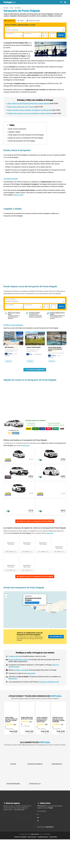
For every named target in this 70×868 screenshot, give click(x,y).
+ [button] (6, 598)
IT (39, 818)
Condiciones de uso (43, 841)
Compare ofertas (14, 661)
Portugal (9, 2)
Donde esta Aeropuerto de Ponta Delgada (22, 141)
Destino (7, 28)
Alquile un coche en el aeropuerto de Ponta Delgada (36, 526)
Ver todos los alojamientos (36, 370)
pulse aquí (26, 446)
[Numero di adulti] (45, 36)
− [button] (6, 601)
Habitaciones (52, 33)
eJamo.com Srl (35, 839)
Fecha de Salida (28, 33)
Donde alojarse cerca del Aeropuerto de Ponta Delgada (26, 135)
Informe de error (32, 841)
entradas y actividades (21, 675)
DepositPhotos (50, 832)
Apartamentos (57, 761)
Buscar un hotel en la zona (32, 607)
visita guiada (31, 678)
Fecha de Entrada (10, 33)
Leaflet (50, 632)
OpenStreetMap (57, 632)
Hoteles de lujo (35, 780)
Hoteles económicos (35, 761)
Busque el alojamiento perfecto (19, 664)
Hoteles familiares (13, 780)
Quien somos (45, 808)
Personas (45, 33)
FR (39, 824)
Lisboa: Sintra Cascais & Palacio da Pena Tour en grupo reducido (28, 104)
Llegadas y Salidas (14, 132)
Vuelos (22, 21)
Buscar (61, 35)
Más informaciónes (20, 814)
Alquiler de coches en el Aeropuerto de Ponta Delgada (26, 138)
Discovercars (13, 683)
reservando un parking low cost (49, 686)
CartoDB (64, 632)
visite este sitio (18, 195)
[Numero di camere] (52, 36)
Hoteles (13, 761)
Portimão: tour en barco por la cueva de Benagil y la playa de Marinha (30, 113)
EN (39, 821)
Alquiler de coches (34, 21)
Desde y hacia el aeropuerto (17, 129)
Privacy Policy (53, 841)
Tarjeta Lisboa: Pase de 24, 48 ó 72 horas (20, 107)
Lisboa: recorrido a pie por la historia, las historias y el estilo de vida (29, 110)
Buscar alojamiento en (11, 299)
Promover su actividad (20, 841)
